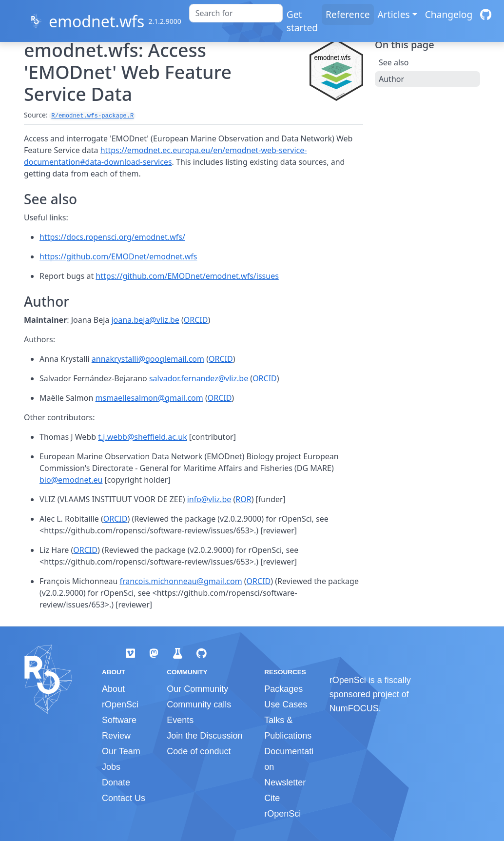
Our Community (197, 689)
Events (180, 720)
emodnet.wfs (97, 21)
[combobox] (236, 13)
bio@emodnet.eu (71, 480)
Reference (348, 14)
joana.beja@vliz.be (145, 320)
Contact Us (124, 798)
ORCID (196, 320)
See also (394, 62)
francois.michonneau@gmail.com (181, 581)
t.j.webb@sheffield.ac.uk (143, 437)
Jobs (111, 767)
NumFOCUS (354, 708)
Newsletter (285, 782)
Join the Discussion (204, 736)
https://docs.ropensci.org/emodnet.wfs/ (112, 237)
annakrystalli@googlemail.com (148, 359)
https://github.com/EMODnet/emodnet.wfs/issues (187, 276)
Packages (283, 689)
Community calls (199, 704)
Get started (302, 21)
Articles (394, 14)
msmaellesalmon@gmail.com (149, 398)
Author (391, 79)
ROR (243, 499)
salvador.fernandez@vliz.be (199, 378)
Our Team (121, 751)
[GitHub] (486, 14)
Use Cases (286, 704)
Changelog (449, 14)
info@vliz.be (209, 499)
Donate (116, 782)
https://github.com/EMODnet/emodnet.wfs (118, 256)
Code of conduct (199, 751)
